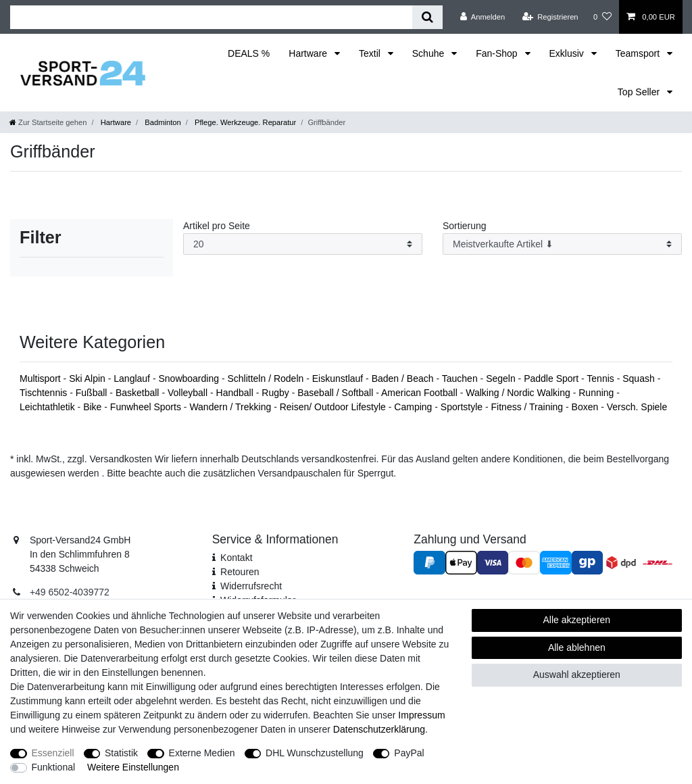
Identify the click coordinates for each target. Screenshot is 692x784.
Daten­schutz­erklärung (379, 729)
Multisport (42, 378)
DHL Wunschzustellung (315, 753)
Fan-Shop (498, 53)
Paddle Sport (552, 378)
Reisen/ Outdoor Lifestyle (334, 407)
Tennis (601, 378)
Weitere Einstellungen (133, 767)
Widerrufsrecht (251, 586)
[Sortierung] (562, 244)
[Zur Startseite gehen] (48, 122)
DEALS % (249, 53)
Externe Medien (202, 753)
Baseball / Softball (337, 393)
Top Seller (640, 92)
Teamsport (639, 53)
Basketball (139, 393)
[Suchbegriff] (211, 17)
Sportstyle (463, 407)
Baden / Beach (404, 378)
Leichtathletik (49, 407)
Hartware (309, 53)
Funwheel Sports (147, 407)
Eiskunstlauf (339, 378)
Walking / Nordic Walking (519, 393)
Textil (371, 53)
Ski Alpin (89, 378)
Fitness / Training (529, 407)
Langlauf (133, 378)
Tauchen (461, 378)
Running (597, 393)
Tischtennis (45, 393)
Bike (94, 407)
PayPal (409, 753)
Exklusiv (568, 53)
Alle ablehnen (577, 647)
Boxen (587, 407)
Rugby (276, 393)
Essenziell (53, 753)
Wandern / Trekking (231, 407)
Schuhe (429, 53)
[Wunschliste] (602, 17)
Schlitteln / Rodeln (267, 378)
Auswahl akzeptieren (577, 675)
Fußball (93, 393)
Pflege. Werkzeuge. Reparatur (244, 122)
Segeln (502, 378)
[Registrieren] (550, 17)
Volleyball (189, 393)
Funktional (54, 767)
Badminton (162, 122)
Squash (640, 378)
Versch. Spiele (637, 407)
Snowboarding (190, 378)
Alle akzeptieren (577, 620)
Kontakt (236, 558)
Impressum (421, 715)
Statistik (121, 753)
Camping (414, 407)
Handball (236, 393)
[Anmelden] (483, 17)
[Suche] (427, 17)
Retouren (240, 572)
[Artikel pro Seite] (303, 244)
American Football (421, 393)
